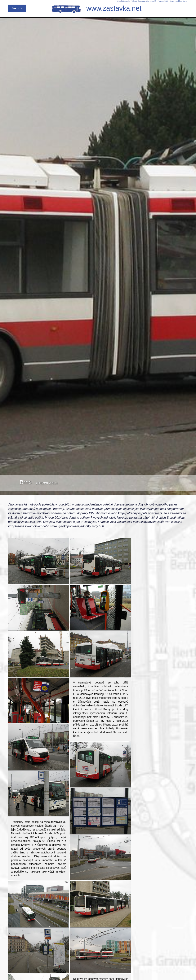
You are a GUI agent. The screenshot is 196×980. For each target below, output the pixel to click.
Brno (185, 1)
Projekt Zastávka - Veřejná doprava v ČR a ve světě (137, 1)
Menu (16, 8)
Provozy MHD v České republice (170, 1)
